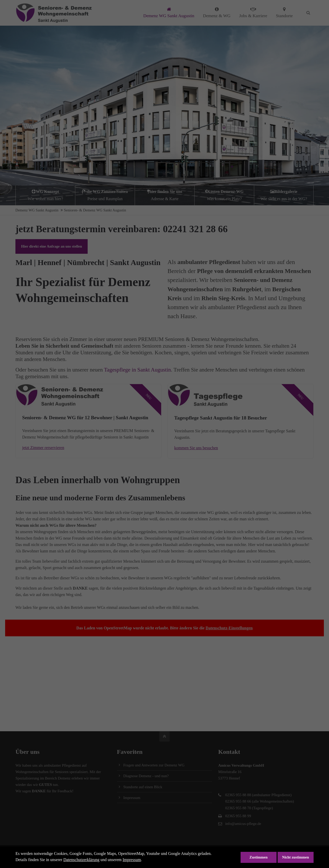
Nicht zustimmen (296, 857)
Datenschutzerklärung (81, 860)
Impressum (132, 860)
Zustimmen (259, 857)
